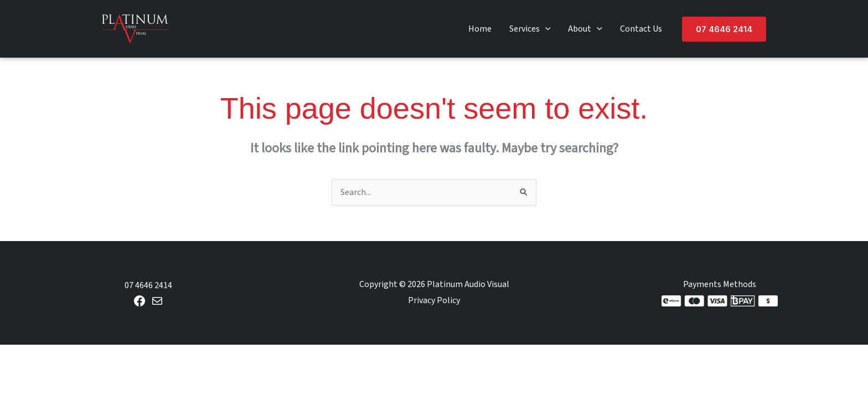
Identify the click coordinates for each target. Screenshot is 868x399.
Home (480, 29)
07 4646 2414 (148, 285)
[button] (545, 29)
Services (530, 29)
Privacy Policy (434, 300)
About (585, 29)
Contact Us (641, 29)
